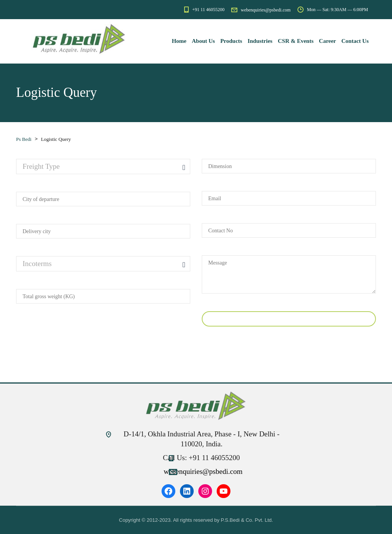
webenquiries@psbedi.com (203, 471)
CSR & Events (296, 41)
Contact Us (355, 41)
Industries (260, 41)
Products (231, 41)
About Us (203, 41)
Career (327, 41)
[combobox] (103, 167)
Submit (289, 319)
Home (179, 41)
